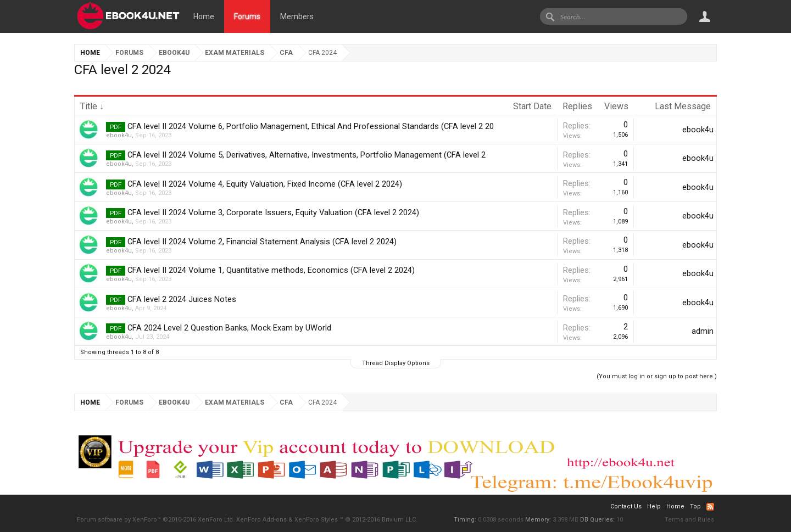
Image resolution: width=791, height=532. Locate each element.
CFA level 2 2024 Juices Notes (182, 299)
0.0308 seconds (501, 520)
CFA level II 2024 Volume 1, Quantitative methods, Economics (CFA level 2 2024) (271, 270)
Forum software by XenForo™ (156, 520)
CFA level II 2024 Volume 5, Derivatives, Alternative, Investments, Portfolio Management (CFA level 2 (307, 155)
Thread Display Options (396, 363)
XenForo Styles (316, 520)
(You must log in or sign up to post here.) (657, 376)
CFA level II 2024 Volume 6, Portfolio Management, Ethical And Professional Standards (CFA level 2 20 (311, 126)
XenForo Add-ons (261, 520)
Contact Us (626, 506)
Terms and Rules (689, 520)
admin (703, 331)
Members (297, 16)
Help (654, 506)
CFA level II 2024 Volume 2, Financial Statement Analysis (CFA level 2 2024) (262, 242)
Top (695, 506)
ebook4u (119, 135)
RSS (710, 507)
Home (204, 16)
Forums (247, 16)
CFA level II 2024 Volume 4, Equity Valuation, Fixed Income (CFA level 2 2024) (265, 184)
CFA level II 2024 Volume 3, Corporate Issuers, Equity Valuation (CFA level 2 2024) (273, 212)
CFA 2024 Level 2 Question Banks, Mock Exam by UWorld (229, 328)
